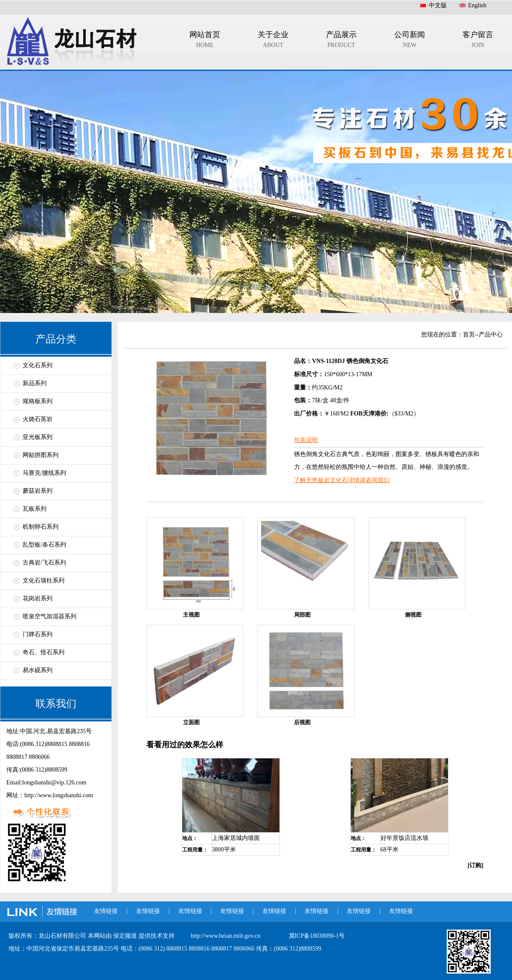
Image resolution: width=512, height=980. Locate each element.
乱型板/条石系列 (44, 545)
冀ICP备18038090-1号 (317, 936)
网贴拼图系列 (41, 455)
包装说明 (306, 440)
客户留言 (478, 41)
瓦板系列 (35, 509)
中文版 (438, 5)
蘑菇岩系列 (38, 491)
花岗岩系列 (38, 598)
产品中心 (491, 335)
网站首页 (205, 41)
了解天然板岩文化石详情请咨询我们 (342, 480)
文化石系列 (38, 365)
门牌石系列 (38, 634)
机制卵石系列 (41, 527)
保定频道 (126, 936)
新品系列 (35, 383)
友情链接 (106, 911)
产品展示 (341, 41)
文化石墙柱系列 (44, 581)
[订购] (476, 865)
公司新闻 (410, 41)
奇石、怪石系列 (44, 652)
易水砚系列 (38, 670)
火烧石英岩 (38, 419)
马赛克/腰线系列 (44, 473)
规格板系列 (38, 401)
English (477, 5)
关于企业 (273, 41)
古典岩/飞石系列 (44, 563)
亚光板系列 (38, 437)
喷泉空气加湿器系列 (49, 616)
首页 (469, 335)
